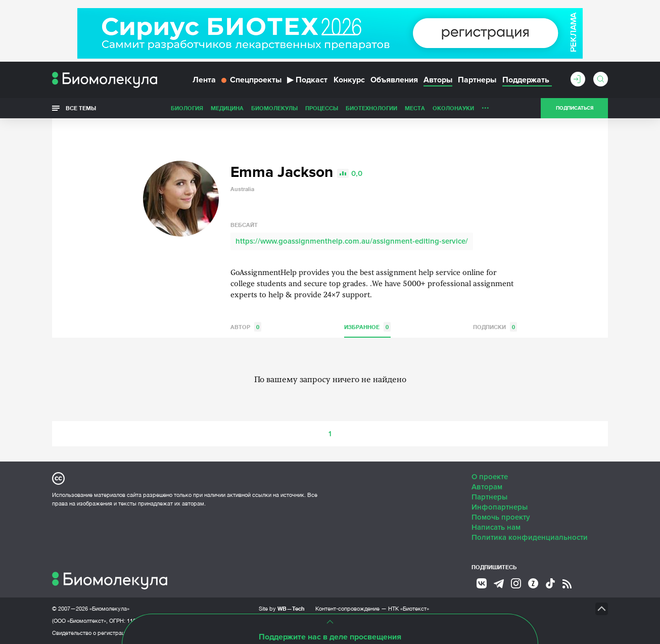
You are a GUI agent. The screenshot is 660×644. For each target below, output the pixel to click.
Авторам (487, 487)
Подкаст (307, 80)
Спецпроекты (251, 80)
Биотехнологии (371, 108)
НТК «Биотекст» (409, 609)
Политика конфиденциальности (530, 537)
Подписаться (575, 108)
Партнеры (477, 80)
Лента (204, 80)
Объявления (394, 80)
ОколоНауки (453, 108)
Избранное (367, 327)
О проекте (490, 477)
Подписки (495, 327)
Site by (282, 608)
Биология (187, 108)
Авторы (438, 80)
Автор (246, 327)
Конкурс (349, 80)
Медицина (227, 108)
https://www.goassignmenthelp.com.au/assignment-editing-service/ (352, 241)
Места (415, 108)
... (485, 106)
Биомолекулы (274, 108)
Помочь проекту (501, 517)
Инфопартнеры (500, 507)
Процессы (322, 108)
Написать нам (496, 527)
